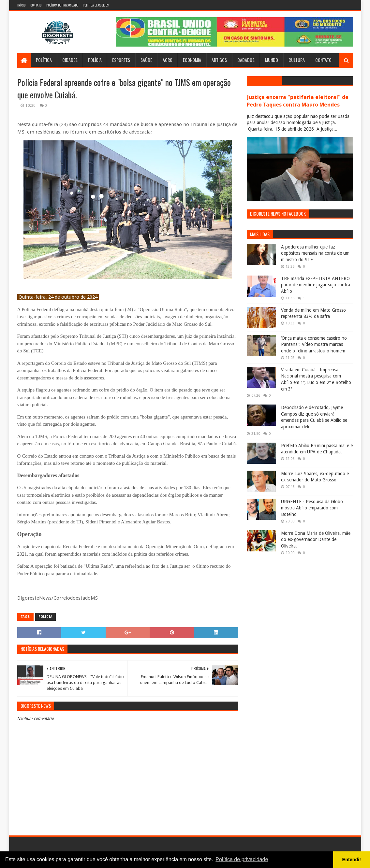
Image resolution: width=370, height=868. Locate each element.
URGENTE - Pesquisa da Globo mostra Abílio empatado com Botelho (312, 508)
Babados (246, 60)
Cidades (70, 60)
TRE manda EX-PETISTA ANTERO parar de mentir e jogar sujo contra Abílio (316, 285)
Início (21, 5)
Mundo (272, 60)
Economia (192, 60)
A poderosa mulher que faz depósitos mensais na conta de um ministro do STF (315, 253)
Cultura (297, 60)
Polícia (95, 60)
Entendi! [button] (352, 860)
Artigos (219, 60)
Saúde (146, 60)
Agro (168, 60)
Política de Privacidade (62, 5)
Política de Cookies (96, 5)
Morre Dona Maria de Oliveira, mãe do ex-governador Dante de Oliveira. (316, 540)
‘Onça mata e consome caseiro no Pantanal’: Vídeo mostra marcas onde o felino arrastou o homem (314, 344)
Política (44, 60)
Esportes (121, 60)
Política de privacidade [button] (242, 859)
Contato (36, 5)
